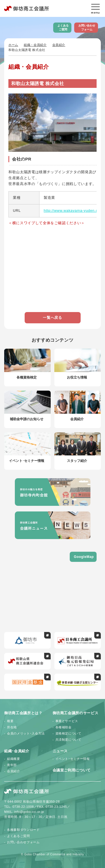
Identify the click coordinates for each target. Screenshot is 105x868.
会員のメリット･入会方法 (26, 733)
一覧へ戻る (52, 318)
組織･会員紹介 (17, 751)
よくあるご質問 (63, 27)
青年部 (12, 765)
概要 (10, 721)
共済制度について (68, 740)
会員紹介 (59, 45)
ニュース (60, 751)
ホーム (13, 45)
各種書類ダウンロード (23, 830)
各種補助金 (64, 727)
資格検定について (68, 733)
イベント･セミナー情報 (73, 759)
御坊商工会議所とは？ (23, 713)
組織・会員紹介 (35, 45)
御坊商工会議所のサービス (76, 713)
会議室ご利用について (72, 770)
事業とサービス (67, 721)
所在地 (12, 727)
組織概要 (14, 759)
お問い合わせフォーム (87, 27)
